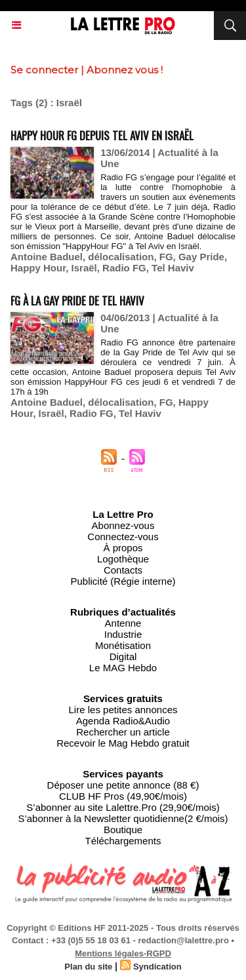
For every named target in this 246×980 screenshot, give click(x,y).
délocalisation (121, 257)
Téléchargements (123, 841)
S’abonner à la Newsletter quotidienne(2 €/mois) (123, 818)
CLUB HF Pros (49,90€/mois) (123, 796)
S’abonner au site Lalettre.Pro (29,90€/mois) (123, 807)
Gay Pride (201, 257)
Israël (84, 268)
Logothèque (123, 559)
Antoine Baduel (47, 257)
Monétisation (123, 645)
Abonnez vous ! (125, 70)
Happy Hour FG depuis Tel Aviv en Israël (102, 135)
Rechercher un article (123, 732)
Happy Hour (38, 268)
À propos (123, 548)
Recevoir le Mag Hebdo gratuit (123, 743)
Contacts (123, 570)
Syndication (157, 967)
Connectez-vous (123, 537)
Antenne (123, 623)
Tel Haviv (173, 268)
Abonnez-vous (123, 525)
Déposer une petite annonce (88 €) (123, 785)
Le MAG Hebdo (123, 668)
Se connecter (44, 70)
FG (166, 257)
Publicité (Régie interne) (123, 581)
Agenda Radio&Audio (123, 721)
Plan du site (88, 967)
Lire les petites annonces (123, 710)
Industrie (123, 634)
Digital (123, 657)
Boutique (123, 830)
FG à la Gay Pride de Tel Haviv (77, 301)
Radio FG (124, 268)
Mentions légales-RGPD (123, 953)
